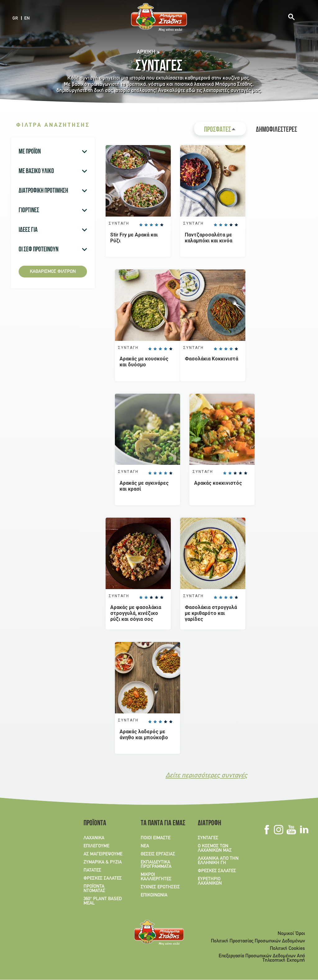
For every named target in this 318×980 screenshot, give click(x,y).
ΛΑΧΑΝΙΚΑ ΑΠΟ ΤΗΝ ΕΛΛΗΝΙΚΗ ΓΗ (218, 861)
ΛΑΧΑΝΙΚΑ (94, 838)
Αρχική (146, 52)
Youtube (291, 830)
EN (27, 18)
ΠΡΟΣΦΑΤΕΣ (225, 131)
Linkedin (304, 830)
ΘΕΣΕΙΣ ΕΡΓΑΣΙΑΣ (158, 854)
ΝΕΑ (145, 846)
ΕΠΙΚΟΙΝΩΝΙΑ (154, 895)
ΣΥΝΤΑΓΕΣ (208, 838)
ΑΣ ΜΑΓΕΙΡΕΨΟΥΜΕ (103, 854)
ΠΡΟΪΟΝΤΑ (95, 824)
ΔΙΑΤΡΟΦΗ (209, 824)
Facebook (267, 830)
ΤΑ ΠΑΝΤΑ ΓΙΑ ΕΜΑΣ (161, 824)
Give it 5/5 (162, 225)
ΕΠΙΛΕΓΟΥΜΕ (96, 846)
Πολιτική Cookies (287, 949)
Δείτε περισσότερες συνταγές (206, 776)
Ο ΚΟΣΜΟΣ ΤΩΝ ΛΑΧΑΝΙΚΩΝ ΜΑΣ (215, 849)
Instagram (278, 830)
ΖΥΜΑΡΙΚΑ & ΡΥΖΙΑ (103, 863)
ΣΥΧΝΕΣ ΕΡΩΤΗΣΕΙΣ (160, 887)
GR (15, 18)
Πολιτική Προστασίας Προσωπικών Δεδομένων (258, 941)
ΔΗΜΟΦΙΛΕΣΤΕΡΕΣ (277, 130)
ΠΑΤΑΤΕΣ (92, 871)
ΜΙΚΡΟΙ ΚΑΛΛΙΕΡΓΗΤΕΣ (156, 877)
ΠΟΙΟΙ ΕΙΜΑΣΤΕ (156, 838)
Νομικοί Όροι (291, 934)
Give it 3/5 (151, 225)
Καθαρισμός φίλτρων (53, 272)
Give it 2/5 (146, 225)
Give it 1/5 (141, 225)
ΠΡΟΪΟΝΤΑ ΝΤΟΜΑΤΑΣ (94, 889)
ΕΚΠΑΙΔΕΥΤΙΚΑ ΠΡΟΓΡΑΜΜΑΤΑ (156, 865)
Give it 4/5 (157, 225)
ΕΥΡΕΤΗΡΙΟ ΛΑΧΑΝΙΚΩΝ (210, 882)
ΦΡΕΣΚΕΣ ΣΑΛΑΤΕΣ (103, 879)
